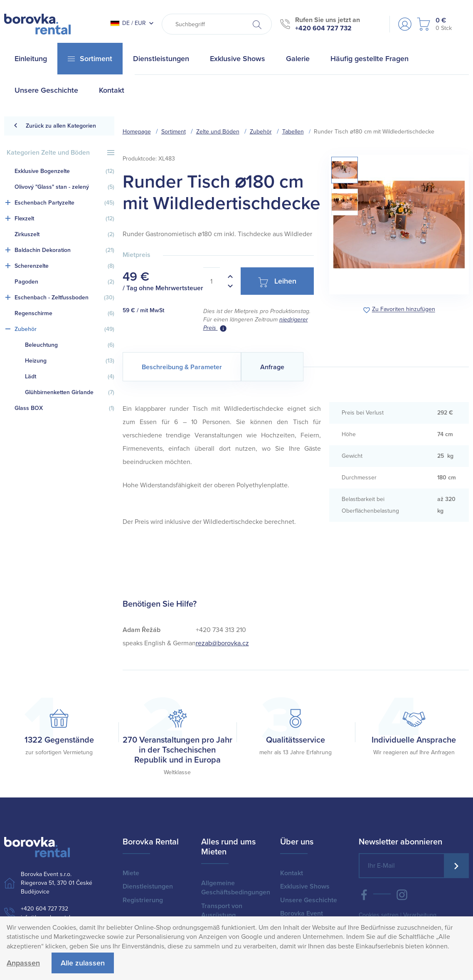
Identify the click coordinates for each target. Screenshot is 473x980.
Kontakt (292, 873)
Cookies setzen (379, 915)
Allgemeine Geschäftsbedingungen (236, 888)
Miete (131, 873)
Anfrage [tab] (272, 367)
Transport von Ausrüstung (222, 911)
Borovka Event (302, 913)
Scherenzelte (64, 266)
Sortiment (174, 132)
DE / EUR (128, 23)
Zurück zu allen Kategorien (55, 126)
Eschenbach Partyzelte (64, 203)
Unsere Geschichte (309, 900)
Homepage (137, 132)
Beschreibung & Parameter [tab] (182, 367)
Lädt (70, 377)
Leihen (277, 282)
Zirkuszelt (64, 235)
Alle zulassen (83, 963)
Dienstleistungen (148, 886)
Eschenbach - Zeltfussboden (64, 298)
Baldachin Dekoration (64, 250)
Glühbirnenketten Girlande (70, 392)
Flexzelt (64, 219)
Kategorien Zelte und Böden (60, 153)
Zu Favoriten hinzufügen (404, 310)
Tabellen (293, 132)
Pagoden (64, 282)
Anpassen (23, 963)
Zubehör (64, 329)
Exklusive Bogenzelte (64, 171)
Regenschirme (64, 314)
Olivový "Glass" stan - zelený (64, 187)
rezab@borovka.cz (222, 643)
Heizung (70, 361)
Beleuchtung (70, 345)
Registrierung (143, 900)
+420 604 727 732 (323, 28)
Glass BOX (64, 408)
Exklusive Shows (305, 886)
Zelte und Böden (218, 132)
